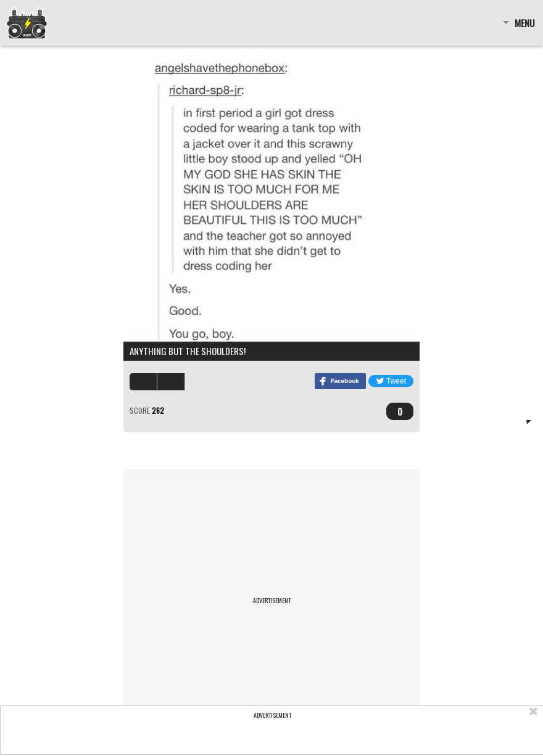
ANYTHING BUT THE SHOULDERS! (188, 351)
